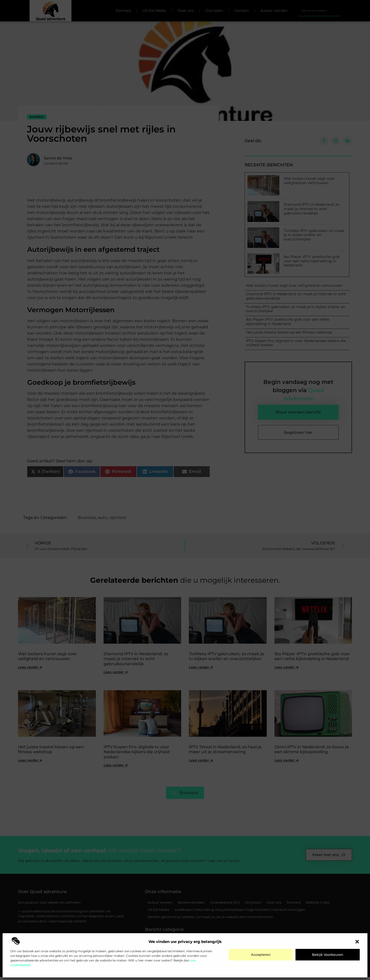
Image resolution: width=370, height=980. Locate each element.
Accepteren (261, 955)
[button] (357, 942)
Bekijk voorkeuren (328, 955)
